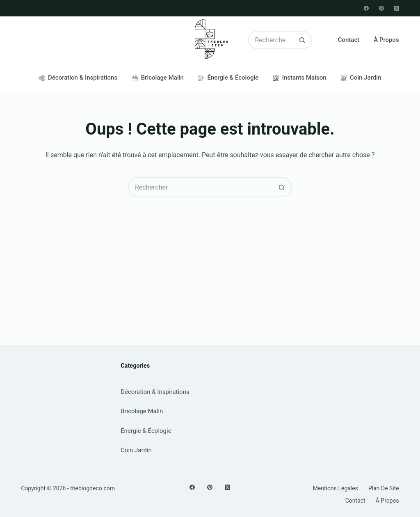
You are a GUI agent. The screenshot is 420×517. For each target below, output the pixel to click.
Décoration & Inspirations (78, 78)
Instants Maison (299, 78)
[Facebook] (366, 8)
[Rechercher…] (271, 40)
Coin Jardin (361, 78)
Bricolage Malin (158, 78)
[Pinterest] (381, 8)
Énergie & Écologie (228, 78)
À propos (386, 40)
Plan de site (384, 488)
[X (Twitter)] (397, 8)
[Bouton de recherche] (302, 40)
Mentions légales (336, 488)
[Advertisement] (210, 259)
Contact (349, 40)
